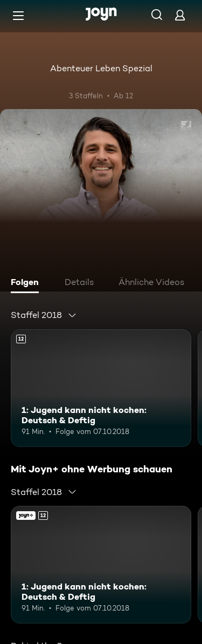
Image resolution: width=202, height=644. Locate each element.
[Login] (180, 15)
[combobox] (44, 315)
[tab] (27, 283)
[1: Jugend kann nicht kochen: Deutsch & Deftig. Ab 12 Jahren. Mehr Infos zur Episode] (101, 388)
